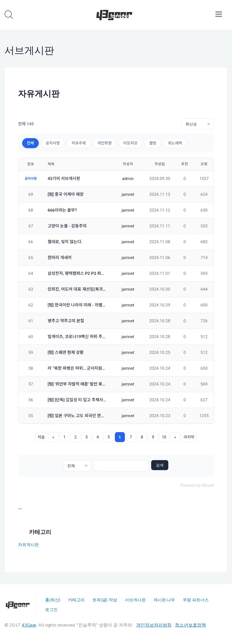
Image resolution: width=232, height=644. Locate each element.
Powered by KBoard (197, 485)
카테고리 (76, 600)
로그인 (51, 610)
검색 (160, 465)
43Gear (29, 625)
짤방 (153, 143)
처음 (41, 437)
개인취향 (105, 143)
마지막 (189, 437)
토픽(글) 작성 (105, 600)
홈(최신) (53, 600)
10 (164, 437)
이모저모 (130, 143)
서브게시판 (135, 600)
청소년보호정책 (190, 625)
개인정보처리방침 (154, 625)
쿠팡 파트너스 (196, 600)
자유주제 (79, 143)
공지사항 (53, 143)
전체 (30, 143)
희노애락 (175, 143)
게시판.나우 (164, 600)
